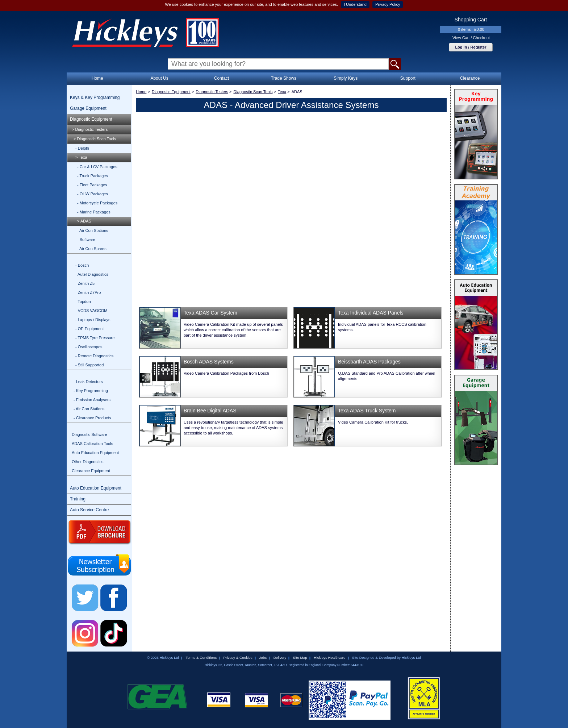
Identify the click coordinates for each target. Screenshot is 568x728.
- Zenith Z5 (85, 283)
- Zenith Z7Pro (88, 292)
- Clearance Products (92, 418)
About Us (159, 78)
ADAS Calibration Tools (92, 444)
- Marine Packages (94, 212)
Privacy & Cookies (238, 658)
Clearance (470, 78)
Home (97, 78)
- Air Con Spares (92, 249)
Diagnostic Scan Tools (253, 92)
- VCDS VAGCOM (91, 311)
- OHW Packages (93, 194)
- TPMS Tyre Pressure (95, 338)
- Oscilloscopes (89, 347)
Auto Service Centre (89, 510)
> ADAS (84, 221)
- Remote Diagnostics (94, 356)
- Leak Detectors (88, 382)
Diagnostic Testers (212, 92)
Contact (222, 78)
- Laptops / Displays (93, 320)
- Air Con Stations (93, 230)
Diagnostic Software (89, 434)
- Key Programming (91, 391)
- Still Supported (89, 365)
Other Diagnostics (87, 462)
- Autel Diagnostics (92, 274)
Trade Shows (284, 78)
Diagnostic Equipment (91, 119)
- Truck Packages (93, 176)
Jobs (263, 658)
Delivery (280, 658)
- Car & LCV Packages (97, 167)
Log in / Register (471, 47)
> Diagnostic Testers (90, 129)
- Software (86, 240)
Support (408, 78)
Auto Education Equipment (95, 453)
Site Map (300, 658)
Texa (282, 92)
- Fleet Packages (92, 185)
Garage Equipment (88, 108)
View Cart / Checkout (471, 38)
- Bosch (82, 265)
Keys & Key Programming (95, 97)
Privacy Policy (388, 4)
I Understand (355, 4)
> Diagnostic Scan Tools (95, 139)
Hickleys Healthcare (329, 658)
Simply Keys (346, 78)
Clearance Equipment (91, 471)
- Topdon (83, 301)
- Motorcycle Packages (97, 203)
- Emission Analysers (92, 400)
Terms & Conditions (201, 658)
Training (78, 499)
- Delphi (82, 148)
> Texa (81, 157)
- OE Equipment (89, 329)
